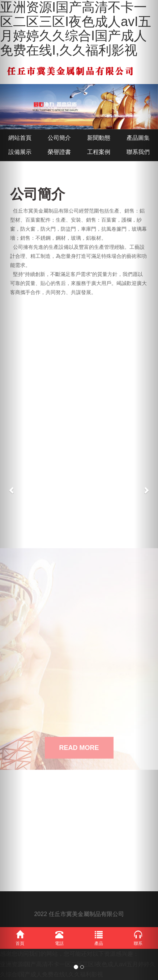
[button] (12, 490)
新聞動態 (99, 138)
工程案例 (99, 152)
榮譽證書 (59, 152)
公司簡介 (59, 138)
